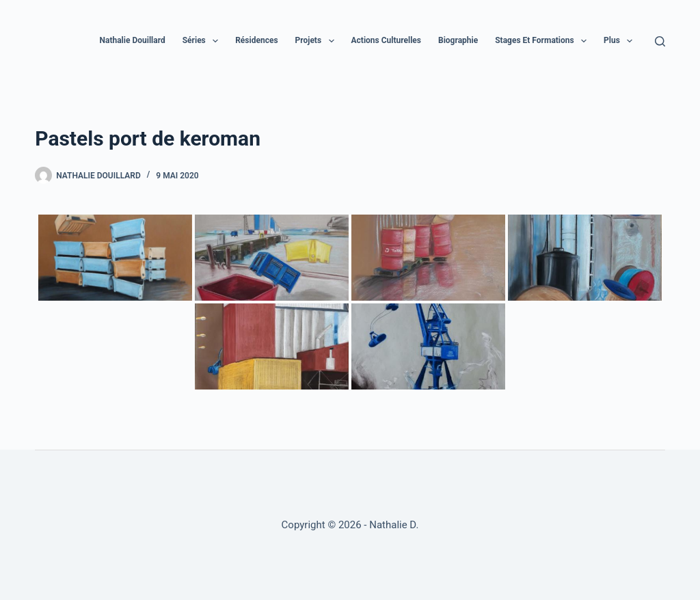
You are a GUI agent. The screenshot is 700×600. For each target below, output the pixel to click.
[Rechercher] (660, 41)
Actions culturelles (387, 40)
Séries (203, 41)
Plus (621, 41)
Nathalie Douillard (133, 40)
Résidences (256, 40)
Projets (318, 41)
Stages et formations (543, 41)
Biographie (458, 40)
